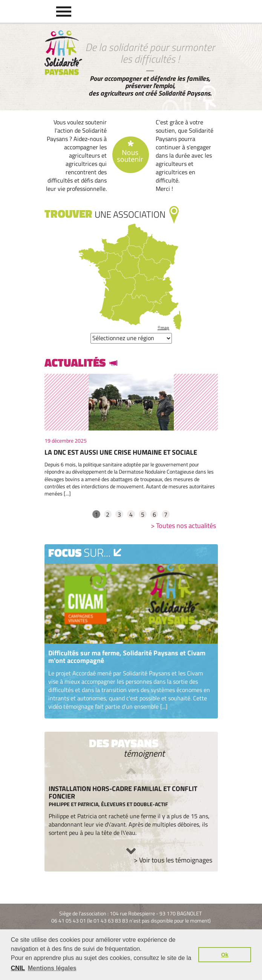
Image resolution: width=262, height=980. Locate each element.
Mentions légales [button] (52, 968)
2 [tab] (108, 514)
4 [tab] (131, 514)
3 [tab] (119, 514)
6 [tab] (154, 514)
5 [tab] (143, 514)
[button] (64, 11)
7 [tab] (166, 514)
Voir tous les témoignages (176, 860)
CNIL (18, 968)
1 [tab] (96, 514)
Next (131, 851)
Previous (131, 771)
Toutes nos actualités (186, 526)
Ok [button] (225, 955)
